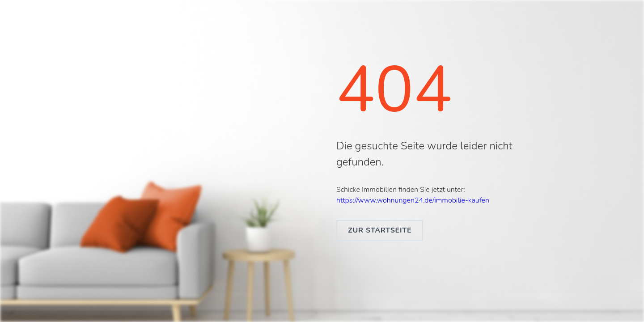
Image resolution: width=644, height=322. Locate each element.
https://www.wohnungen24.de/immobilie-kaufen (413, 200)
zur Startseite (380, 230)
